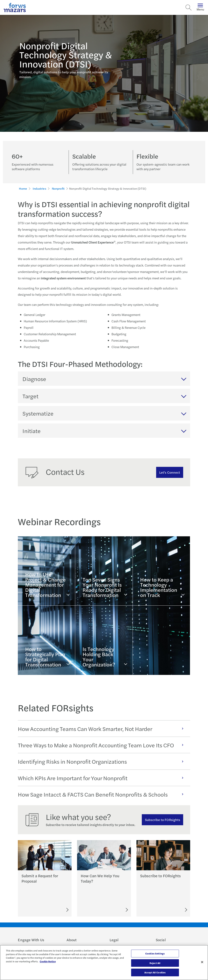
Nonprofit (58, 188)
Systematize (38, 413)
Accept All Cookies (155, 972)
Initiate (32, 431)
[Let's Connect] (111, 910)
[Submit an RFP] (51, 910)
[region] (104, 963)
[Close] (202, 962)
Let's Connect (170, 472)
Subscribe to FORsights (162, 820)
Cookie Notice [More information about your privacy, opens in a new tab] (48, 961)
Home (23, 188)
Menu (200, 7)
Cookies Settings (155, 953)
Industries (39, 188)
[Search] (189, 8)
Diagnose (34, 379)
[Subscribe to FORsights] (172, 910)
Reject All (155, 963)
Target (30, 396)
